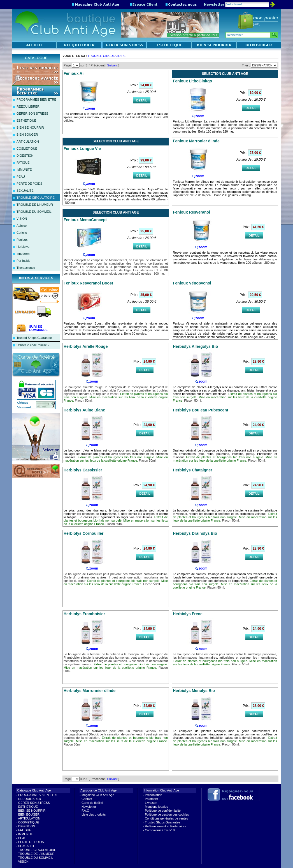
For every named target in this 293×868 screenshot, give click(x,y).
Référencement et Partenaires (165, 826)
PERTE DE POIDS (29, 184)
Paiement (151, 799)
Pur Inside (24, 261)
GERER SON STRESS (32, 114)
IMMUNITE (24, 170)
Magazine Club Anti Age (98, 795)
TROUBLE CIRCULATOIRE (36, 198)
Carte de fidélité (92, 803)
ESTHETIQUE (26, 121)
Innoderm (23, 254)
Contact (87, 799)
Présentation (154, 795)
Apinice (22, 226)
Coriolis (22, 233)
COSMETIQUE (27, 149)
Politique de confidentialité (163, 811)
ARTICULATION (28, 142)
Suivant (112, 65)
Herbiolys (23, 247)
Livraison (151, 803)
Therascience (26, 268)
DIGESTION (25, 156)
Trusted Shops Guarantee (34, 338)
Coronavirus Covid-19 (160, 830)
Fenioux (22, 240)
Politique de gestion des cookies (167, 814)
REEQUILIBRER (28, 107)
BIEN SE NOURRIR (30, 128)
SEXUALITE (25, 191)
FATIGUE (23, 163)
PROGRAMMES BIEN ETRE (36, 99)
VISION (22, 219)
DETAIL (142, 100)
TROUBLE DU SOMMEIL (34, 212)
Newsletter (89, 807)
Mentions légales (156, 807)
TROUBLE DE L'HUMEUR (35, 205)
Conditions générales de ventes (166, 818)
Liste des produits (94, 814)
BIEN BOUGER (27, 135)
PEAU (21, 177)
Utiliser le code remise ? (33, 345)
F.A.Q (85, 811)
